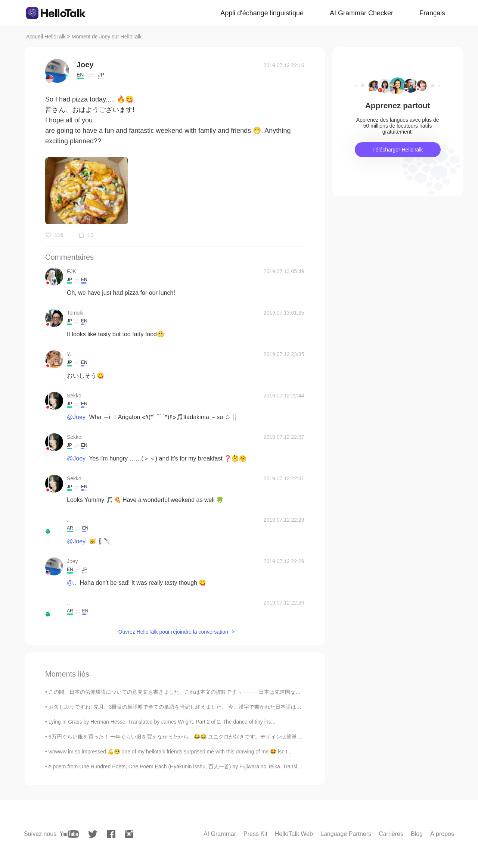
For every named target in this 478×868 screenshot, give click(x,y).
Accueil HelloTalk (46, 37)
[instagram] (129, 834)
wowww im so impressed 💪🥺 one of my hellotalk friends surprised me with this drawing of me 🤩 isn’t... (170, 752)
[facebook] (111, 834)
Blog (417, 834)
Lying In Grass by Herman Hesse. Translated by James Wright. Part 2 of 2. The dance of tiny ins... (162, 722)
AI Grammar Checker (361, 13)
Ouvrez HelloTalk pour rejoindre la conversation (173, 632)
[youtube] (69, 834)
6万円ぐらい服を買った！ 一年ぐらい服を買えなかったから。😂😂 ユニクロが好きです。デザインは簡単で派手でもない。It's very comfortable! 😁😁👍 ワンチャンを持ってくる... (260, 737)
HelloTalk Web (294, 834)
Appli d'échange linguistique (262, 13)
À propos (442, 834)
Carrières (391, 834)
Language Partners (346, 834)
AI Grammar (220, 834)
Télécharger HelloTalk (398, 150)
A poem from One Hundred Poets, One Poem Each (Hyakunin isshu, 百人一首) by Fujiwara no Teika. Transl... (175, 766)
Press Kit (255, 834)
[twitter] (93, 834)
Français (432, 13)
